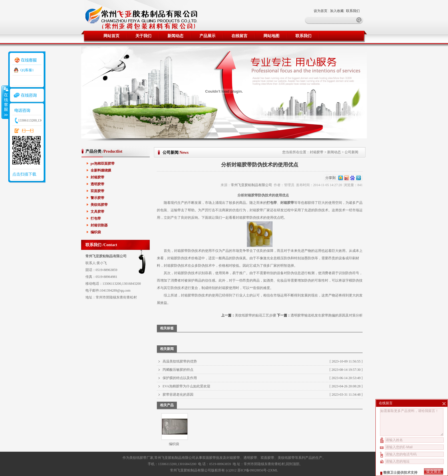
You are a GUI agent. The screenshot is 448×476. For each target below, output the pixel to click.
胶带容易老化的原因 (178, 395)
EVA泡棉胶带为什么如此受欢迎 (186, 386)
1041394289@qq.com (115, 290)
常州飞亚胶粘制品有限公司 (251, 185)
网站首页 (111, 36)
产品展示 (207, 36)
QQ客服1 (27, 70)
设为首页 (321, 11)
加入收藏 (337, 11)
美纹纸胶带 (99, 205)
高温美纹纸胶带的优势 (180, 361)
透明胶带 (97, 184)
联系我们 (353, 11)
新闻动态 (175, 36)
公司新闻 (351, 152)
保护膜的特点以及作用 (180, 378)
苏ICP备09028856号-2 (254, 470)
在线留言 (239, 36)
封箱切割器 (99, 225)
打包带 (96, 218)
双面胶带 (97, 191)
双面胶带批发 (213, 458)
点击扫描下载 (24, 174)
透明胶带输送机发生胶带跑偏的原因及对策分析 (327, 315)
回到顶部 (293, 464)
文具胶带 (97, 212)
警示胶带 (97, 198)
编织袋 (96, 232)
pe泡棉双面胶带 (103, 164)
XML (274, 470)
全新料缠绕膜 (101, 170)
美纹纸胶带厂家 (141, 458)
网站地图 (271, 36)
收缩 (5, 102)
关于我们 (143, 36)
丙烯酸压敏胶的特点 (178, 370)
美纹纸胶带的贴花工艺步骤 (255, 315)
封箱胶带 (97, 177)
